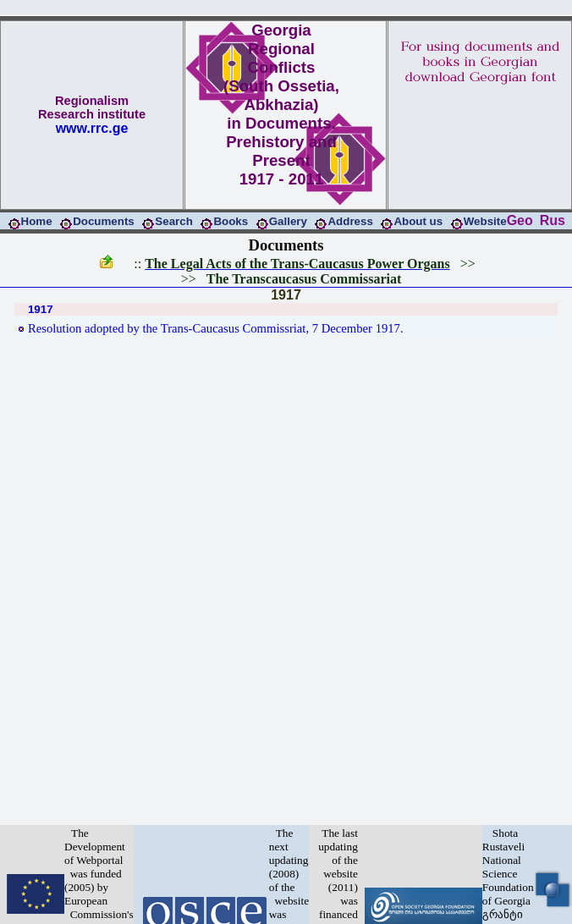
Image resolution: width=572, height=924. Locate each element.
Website (485, 221)
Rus (553, 220)
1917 (286, 295)
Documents (104, 221)
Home (37, 221)
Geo (520, 220)
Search (173, 221)
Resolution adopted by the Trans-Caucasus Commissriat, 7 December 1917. (216, 328)
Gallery (288, 221)
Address (350, 221)
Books (231, 221)
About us (418, 221)
